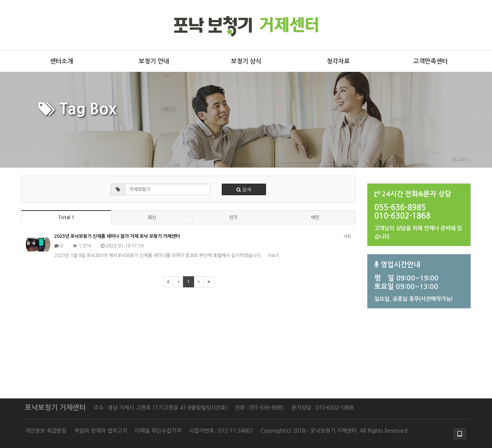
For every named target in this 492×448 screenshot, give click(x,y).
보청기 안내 (154, 61)
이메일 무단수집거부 (158, 431)
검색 (244, 189)
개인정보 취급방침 (46, 431)
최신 (152, 217)
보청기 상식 (246, 61)
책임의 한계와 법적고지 (101, 431)
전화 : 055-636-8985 (259, 408)
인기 (233, 217)
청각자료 (338, 61)
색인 (315, 217)
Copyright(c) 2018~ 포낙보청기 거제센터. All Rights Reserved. (335, 431)
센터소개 (61, 61)
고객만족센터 (430, 61)
